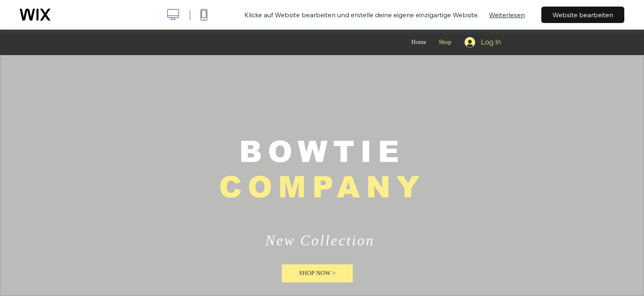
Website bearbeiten (583, 15)
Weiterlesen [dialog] (507, 15)
